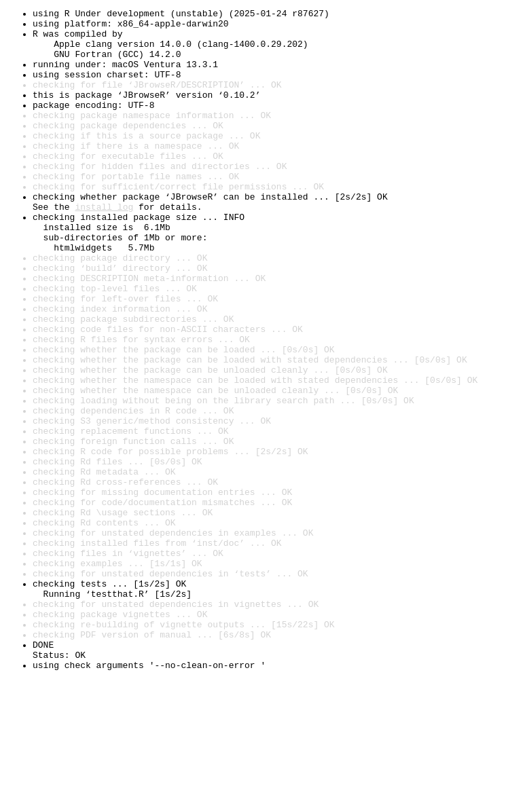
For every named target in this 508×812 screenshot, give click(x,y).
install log (104, 247)
